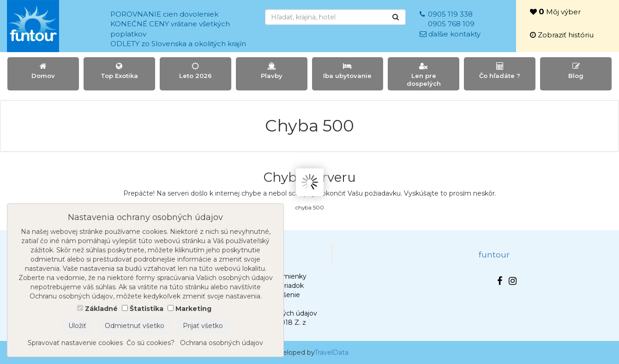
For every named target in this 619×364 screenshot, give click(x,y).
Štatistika (147, 309)
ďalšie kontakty (454, 34)
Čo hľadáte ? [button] (500, 71)
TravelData (331, 352)
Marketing (193, 309)
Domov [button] (43, 71)
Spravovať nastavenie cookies (75, 343)
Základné (101, 309)
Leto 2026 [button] (195, 71)
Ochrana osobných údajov (222, 343)
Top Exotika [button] (119, 71)
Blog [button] (576, 71)
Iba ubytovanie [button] (348, 71)
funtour (494, 254)
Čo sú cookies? (150, 343)
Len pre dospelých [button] (424, 75)
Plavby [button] (272, 71)
